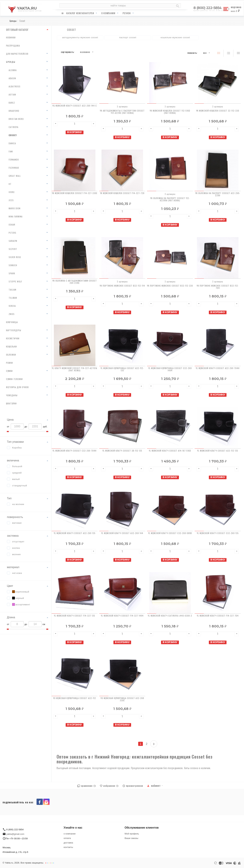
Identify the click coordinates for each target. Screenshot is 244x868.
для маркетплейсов (17, 54)
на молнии (18, 504)
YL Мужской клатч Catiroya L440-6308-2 (170, 616)
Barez (12, 103)
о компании (108, 13)
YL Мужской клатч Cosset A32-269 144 (122, 533)
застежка (13, 536)
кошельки (11, 346)
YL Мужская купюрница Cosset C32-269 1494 (170, 369)
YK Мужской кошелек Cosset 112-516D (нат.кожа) (170, 112)
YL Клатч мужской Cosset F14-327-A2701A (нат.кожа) (75, 369)
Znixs (12, 314)
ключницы (12, 322)
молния (16, 554)
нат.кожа (17, 573)
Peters (12, 233)
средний (17, 473)
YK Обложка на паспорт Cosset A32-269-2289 (218, 194)
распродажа (13, 46)
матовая (17, 523)
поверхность (15, 517)
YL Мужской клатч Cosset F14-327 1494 (122, 616)
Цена (10, 420)
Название (85, 52)
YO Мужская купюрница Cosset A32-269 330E (122, 699)
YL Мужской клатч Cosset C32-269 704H (75, 451)
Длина (11, 617)
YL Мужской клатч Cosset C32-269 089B (170, 533)
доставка (68, 843)
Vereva (12, 306)
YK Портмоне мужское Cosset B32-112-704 (218, 287)
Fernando (14, 160)
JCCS (11, 200)
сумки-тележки (14, 379)
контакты (68, 847)
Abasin (12, 78)
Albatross (15, 86)
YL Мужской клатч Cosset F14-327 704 (218, 616)
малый (16, 479)
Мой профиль (132, 834)
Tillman (13, 298)
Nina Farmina (16, 216)
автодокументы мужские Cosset (80, 37)
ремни (9, 363)
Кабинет (154, 786)
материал (13, 567)
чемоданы (12, 395)
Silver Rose (15, 257)
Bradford (14, 111)
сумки (9, 371)
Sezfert (13, 249)
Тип (9, 498)
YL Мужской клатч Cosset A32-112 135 (218, 451)
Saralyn (13, 241)
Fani (11, 151)
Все (205, 53)
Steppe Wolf (15, 281)
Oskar (12, 225)
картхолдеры (14, 330)
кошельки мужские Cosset (175, 37)
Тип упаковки (15, 442)
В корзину (75, 132)
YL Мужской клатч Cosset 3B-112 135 (122, 451)
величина (13, 460)
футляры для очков (17, 387)
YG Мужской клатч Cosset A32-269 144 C (75, 106)
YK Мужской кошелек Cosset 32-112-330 (218, 111)
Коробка (17, 448)
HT (10, 184)
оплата (67, 838)
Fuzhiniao (14, 168)
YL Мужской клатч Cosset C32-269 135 (218, 533)
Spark (12, 273)
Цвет (10, 586)
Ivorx (12, 192)
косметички (13, 338)
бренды (11, 62)
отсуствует (18, 542)
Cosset (13, 135)
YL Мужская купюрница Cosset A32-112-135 (122, 369)
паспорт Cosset (128, 37)
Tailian (12, 290)
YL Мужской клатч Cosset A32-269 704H (218, 368)
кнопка (16, 548)
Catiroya (14, 127)
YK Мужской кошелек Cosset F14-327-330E (75, 193)
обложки (11, 355)
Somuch (13, 265)
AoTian (12, 95)
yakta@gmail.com (15, 834)
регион (127, 13)
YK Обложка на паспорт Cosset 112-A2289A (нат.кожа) (170, 199)
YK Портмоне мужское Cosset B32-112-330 (170, 286)
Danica (12, 143)
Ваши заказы (132, 838)
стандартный (20, 486)
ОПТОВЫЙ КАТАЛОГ (17, 30)
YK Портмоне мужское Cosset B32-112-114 (122, 286)
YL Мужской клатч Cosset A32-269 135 (75, 533)
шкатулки (11, 403)
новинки (11, 37)
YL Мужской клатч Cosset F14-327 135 (75, 616)
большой (17, 466)
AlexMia (13, 70)
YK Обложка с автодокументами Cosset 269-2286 (75, 282)
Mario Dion (15, 208)
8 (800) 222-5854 (208, 8)
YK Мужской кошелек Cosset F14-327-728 (122, 193)
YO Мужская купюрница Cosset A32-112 (75, 698)
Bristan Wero (16, 119)
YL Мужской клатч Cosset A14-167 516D (170, 451)
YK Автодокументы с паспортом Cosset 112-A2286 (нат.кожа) (122, 112)
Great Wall (15, 176)
